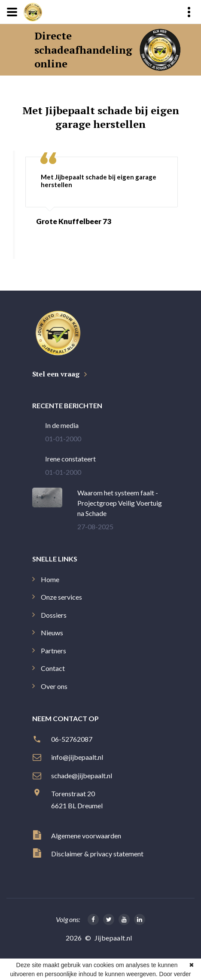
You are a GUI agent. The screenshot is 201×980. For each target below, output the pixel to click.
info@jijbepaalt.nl (78, 757)
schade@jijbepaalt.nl (82, 775)
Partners (53, 651)
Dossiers (54, 615)
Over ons (54, 686)
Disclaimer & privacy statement (97, 854)
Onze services (61, 597)
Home (50, 579)
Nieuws (52, 633)
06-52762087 (72, 739)
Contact (53, 668)
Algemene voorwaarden (86, 836)
